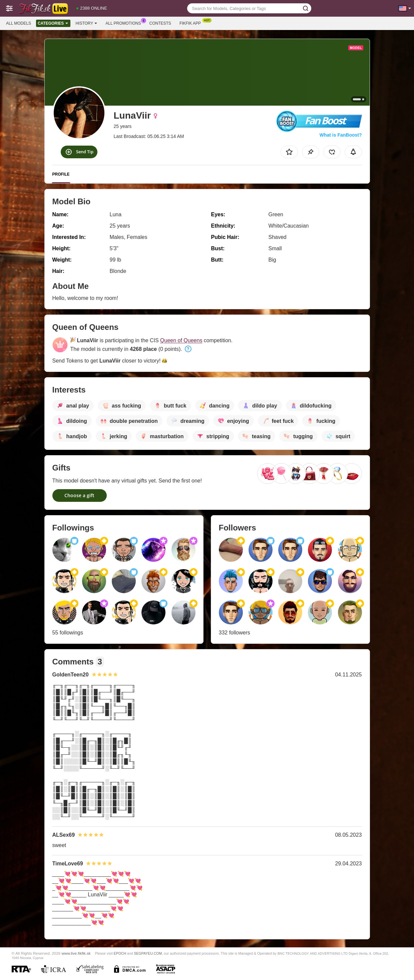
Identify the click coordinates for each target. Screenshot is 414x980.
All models (19, 23)
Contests (160, 23)
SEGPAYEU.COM (148, 953)
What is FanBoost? (341, 135)
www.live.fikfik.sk (76, 953)
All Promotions (125, 23)
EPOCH (120, 953)
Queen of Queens (181, 340)
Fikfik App (192, 23)
